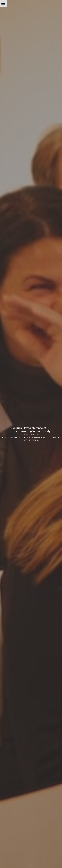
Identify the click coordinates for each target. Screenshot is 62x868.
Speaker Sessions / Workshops (47, 437)
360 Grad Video (17, 437)
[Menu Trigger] (3, 3)
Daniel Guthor (32, 440)
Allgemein (28, 437)
